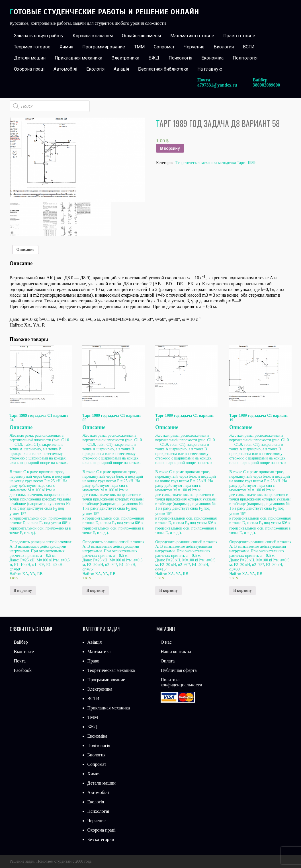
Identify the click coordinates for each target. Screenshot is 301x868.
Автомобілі (65, 69)
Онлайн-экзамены (142, 36)
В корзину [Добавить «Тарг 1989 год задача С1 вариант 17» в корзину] (168, 591)
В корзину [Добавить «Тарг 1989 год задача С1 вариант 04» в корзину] (23, 591)
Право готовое (239, 36)
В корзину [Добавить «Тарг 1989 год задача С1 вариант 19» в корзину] (242, 591)
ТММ (139, 47)
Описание (25, 250)
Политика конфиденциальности (181, 682)
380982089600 (267, 85)
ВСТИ (249, 47)
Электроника (125, 58)
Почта (20, 661)
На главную (210, 69)
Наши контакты (176, 651)
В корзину (170, 148)
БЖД (154, 58)
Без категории (101, 839)
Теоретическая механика (111, 670)
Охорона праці (29, 69)
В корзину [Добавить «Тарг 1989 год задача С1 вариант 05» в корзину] (95, 591)
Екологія (95, 69)
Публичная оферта (179, 670)
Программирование (104, 47)
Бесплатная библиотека (163, 69)
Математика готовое (192, 36)
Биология (224, 47)
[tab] (25, 250)
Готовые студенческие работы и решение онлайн (104, 12)
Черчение (194, 47)
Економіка (212, 58)
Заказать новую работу (39, 36)
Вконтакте (24, 651)
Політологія (245, 58)
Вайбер (21, 642)
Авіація (121, 69)
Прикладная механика (78, 58)
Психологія (180, 58)
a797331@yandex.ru (217, 85)
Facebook (23, 670)
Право (93, 661)
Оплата (168, 661)
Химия (66, 47)
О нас (166, 642)
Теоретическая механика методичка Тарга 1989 (215, 163)
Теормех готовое (32, 47)
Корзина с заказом (93, 36)
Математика (99, 651)
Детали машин (30, 58)
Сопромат (164, 47)
